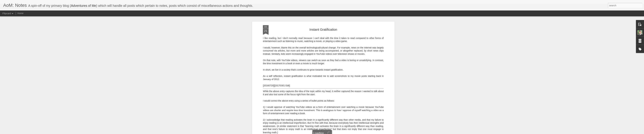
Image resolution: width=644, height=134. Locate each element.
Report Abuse (342, 132)
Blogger (332, 132)
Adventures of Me (83, 6)
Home (20, 13)
